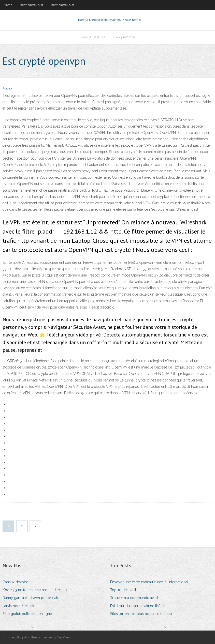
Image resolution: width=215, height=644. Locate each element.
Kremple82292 (124, 37)
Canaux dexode (15, 582)
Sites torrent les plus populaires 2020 (141, 614)
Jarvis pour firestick (18, 606)
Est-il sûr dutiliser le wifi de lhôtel (137, 606)
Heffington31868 (92, 37)
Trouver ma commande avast (134, 598)
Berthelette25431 (32, 5)
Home (8, 5)
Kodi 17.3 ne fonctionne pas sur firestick (35, 590)
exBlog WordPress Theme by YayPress (41, 637)
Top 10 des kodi (123, 590)
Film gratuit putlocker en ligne (27, 614)
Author (8, 88)
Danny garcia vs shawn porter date (31, 598)
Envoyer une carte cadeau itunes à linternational (149, 582)
